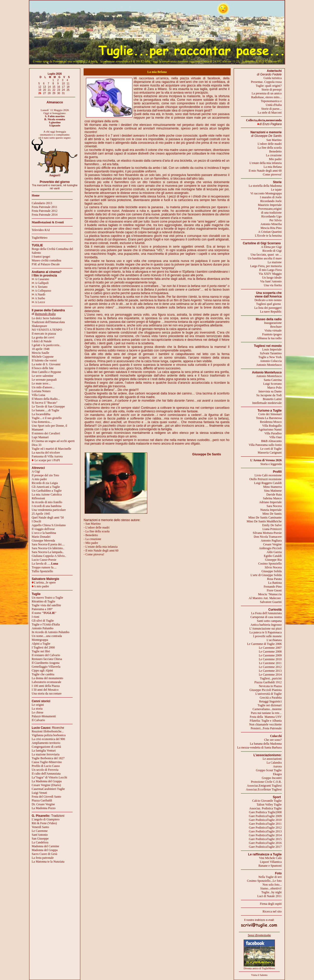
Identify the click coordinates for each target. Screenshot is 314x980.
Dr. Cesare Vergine (43, 804)
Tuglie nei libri (41, 651)
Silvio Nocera (273, 567)
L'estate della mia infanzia (266, 163)
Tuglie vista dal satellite (46, 605)
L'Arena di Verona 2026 (266, 460)
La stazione (275, 262)
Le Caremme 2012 (270, 667)
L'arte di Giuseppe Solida (266, 575)
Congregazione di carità (46, 747)
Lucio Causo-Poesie (44, 560)
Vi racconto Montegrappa (266, 193)
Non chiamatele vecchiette (265, 724)
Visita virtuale (273, 331)
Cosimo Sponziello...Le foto (264, 881)
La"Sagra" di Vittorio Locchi (49, 777)
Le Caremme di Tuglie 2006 (264, 644)
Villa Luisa (38, 395)
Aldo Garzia (274, 552)
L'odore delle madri (270, 144)
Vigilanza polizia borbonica (49, 735)
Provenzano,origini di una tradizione (270, 211)
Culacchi (276, 736)
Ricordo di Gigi (272, 251)
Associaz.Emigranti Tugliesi (264, 786)
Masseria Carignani (270, 453)
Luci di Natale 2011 (269, 896)
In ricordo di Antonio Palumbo (51, 632)
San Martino (274, 140)
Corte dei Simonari (270, 414)
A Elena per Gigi (271, 247)
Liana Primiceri (272, 529)
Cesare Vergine (272, 544)
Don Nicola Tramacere (268, 537)
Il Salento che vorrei (44, 360)
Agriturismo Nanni (270, 430)
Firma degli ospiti (271, 904)
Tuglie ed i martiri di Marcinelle (52, 449)
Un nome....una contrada (47, 636)
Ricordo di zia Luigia (45, 483)
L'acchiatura (274, 640)
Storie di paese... (272, 109)
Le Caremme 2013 (270, 671)
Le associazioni (272, 759)
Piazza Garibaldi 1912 (268, 682)
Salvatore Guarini (271, 602)
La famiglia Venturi (44, 751)
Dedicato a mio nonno (268, 300)
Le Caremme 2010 (270, 659)
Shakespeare (39, 326)
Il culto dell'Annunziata (46, 774)
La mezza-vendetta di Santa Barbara (260, 747)
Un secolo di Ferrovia (45, 770)
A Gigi (36, 471)
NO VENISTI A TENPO (47, 330)
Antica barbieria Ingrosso (266, 625)
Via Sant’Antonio (271, 281)
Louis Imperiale (272, 349)
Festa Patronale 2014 (45, 215)
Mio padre (275, 159)
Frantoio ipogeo (272, 334)
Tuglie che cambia (43, 674)
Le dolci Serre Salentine (47, 318)
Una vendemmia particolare (49, 510)
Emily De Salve (272, 525)
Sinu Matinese (273, 491)
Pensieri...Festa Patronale (266, 728)
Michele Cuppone (43, 357)
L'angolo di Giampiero (46, 819)
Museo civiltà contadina (46, 260)
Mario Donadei (41, 537)
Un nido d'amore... (43, 387)
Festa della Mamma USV (266, 717)
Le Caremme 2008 (270, 652)
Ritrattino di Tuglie (43, 601)
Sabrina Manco (272, 498)
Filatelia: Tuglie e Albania (266, 721)
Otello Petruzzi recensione (266, 479)
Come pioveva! (272, 174)
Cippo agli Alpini (42, 670)
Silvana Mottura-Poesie (267, 533)
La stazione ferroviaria (46, 754)
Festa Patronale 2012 (45, 211)
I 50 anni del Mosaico (45, 690)
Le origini (38, 705)
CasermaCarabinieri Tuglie (48, 789)
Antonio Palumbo (43, 628)
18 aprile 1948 (41, 349)
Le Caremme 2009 (270, 655)
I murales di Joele (271, 197)
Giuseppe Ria (273, 560)
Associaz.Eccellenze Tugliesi (264, 789)
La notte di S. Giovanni (46, 364)
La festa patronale (43, 858)
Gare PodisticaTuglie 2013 (265, 831)
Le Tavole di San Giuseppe (48, 406)
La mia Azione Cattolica (47, 494)
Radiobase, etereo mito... (266, 97)
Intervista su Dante (270, 391)
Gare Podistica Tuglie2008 (265, 812)
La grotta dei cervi (43, 337)
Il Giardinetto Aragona (46, 663)
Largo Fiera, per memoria (266, 266)
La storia (37, 709)
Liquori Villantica (271, 862)
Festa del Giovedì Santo (46, 797)
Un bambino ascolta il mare (265, 258)
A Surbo (38, 298)
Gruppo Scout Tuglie (269, 770)
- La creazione (92, 539)
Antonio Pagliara (271, 541)
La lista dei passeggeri (268, 308)
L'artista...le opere (45, 582)
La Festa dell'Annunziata (266, 613)
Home (36, 195)
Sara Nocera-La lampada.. (48, 552)
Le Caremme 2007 (270, 648)
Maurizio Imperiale (270, 205)
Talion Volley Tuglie (269, 805)
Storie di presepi (272, 90)
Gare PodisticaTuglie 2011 (265, 824)
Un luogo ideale (272, 278)
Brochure (276, 327)
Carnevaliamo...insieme (267, 709)
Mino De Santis (272, 514)
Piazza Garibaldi (42, 800)
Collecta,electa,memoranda (264, 120)
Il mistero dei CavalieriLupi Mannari (46, 435)
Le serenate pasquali (44, 380)
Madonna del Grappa (45, 850)
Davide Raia (274, 494)
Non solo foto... (272, 885)
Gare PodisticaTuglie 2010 (265, 820)
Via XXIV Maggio (270, 274)
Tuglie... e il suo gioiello (47, 418)
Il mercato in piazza (44, 334)
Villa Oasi (275, 437)
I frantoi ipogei (41, 257)
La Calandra (274, 763)
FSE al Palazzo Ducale (46, 264)
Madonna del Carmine (45, 846)
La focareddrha (41, 414)
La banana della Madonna (266, 744)
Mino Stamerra (272, 487)
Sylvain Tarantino (271, 353)
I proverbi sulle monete (267, 636)
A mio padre (39, 479)
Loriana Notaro (41, 391)
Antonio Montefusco (269, 365)
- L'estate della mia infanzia (101, 547)
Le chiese (38, 712)
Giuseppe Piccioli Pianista (266, 690)
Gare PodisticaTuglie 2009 (265, 816)
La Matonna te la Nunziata (48, 862)
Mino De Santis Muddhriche (264, 521)
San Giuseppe (40, 839)
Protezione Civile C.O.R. (266, 782)
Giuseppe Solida (272, 571)
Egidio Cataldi (273, 556)
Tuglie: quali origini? (269, 86)
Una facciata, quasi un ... (266, 255)
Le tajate (276, 190)
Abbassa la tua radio (269, 338)
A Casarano (40, 279)
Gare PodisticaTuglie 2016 (265, 843)
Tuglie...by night (272, 892)
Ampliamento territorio (46, 743)
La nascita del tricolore (46, 453)
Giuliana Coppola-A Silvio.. (49, 556)
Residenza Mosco (271, 422)
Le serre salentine (43, 376)
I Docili (36, 521)
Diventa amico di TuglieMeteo (259, 968)
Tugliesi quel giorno (269, 304)
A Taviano (40, 287)
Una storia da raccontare (47, 693)
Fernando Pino (273, 587)
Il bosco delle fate (43, 368)
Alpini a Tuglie (41, 644)
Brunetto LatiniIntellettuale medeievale (267, 401)
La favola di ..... (45, 564)
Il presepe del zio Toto (45, 475)
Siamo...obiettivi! (271, 888)
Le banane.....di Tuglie (46, 410)
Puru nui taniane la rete (265, 713)
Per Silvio (276, 220)
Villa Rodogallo (272, 426)
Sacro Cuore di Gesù (44, 854)
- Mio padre (91, 543)
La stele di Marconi (270, 113)
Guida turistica (273, 78)
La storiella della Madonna (265, 186)
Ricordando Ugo (272, 216)
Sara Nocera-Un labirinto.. (48, 548)
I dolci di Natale (42, 341)
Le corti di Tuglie (271, 449)
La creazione (274, 155)
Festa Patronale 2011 (44, 207)
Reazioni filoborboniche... (48, 731)
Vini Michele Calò (270, 858)
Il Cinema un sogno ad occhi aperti (53, 441)
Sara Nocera (274, 506)
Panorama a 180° (42, 609)
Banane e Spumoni (270, 866)
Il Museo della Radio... (46, 399)
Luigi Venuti (39, 793)
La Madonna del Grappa (47, 781)
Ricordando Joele (271, 201)
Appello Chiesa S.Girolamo (49, 525)
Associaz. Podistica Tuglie (265, 808)
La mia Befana (273, 167)
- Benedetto (91, 535)
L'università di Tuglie (269, 694)
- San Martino (92, 524)
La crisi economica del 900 (48, 739)
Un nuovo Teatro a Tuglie (47, 598)
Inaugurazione (273, 323)
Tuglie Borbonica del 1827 (48, 758)
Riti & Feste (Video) (44, 823)
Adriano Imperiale (270, 502)
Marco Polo (274, 388)
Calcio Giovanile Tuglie (267, 801)
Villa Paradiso (273, 433)
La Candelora (40, 842)
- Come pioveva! (94, 554)
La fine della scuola (270, 148)
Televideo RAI (42, 230)
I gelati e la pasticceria (46, 345)
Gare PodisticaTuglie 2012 (265, 828)
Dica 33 (37, 445)
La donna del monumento (47, 678)
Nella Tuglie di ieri (270, 877)
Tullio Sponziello (42, 571)
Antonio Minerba (271, 224)
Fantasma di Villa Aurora (47, 456)
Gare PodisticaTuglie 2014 (265, 835)
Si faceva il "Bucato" (45, 403)
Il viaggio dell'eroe (43, 529)
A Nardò (38, 294)
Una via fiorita (273, 285)
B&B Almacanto (271, 441)
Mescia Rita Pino (271, 228)
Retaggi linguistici (270, 701)
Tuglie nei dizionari (270, 705)
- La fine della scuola (97, 531)
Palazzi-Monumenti (44, 716)
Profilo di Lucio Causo (46, 766)
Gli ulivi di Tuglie (43, 621)
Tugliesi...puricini (271, 678)
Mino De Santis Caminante (265, 517)
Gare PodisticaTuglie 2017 (265, 847)
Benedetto (276, 151)
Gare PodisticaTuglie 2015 (265, 839)
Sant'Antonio (40, 835)
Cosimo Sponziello (270, 564)
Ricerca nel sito (272, 911)
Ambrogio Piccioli (270, 548)
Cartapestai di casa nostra (266, 617)
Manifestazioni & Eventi (48, 222)
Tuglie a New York (270, 357)
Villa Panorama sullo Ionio (265, 445)
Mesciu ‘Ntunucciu (270, 594)
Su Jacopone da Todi (269, 395)
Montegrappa (40, 640)
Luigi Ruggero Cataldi (268, 483)
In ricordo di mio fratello (47, 502)
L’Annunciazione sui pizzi (265, 629)
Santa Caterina (273, 380)
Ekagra (277, 774)
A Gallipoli (40, 283)
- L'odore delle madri (97, 527)
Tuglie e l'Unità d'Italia (46, 624)
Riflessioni (38, 498)
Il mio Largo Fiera (270, 270)
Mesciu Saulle (40, 353)
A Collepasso (41, 291)
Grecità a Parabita (271, 698)
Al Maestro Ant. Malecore (265, 598)
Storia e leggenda (271, 464)
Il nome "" (44, 613)
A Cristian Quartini (270, 232)
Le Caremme (40, 831)
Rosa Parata (274, 579)
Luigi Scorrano (272, 384)
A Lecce (38, 302)
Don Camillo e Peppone (46, 372)
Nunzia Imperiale (271, 510)
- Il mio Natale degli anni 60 (101, 550)
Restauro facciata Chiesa (47, 659)
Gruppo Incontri (272, 778)
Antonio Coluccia (271, 361)
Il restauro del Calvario (46, 655)
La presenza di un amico (267, 93)
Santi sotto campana (269, 621)
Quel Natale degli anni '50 (48, 517)
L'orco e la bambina (44, 533)
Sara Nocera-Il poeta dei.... (48, 544)
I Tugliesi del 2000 (43, 647)
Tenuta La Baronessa (269, 418)
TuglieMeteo (40, 238)
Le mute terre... (41, 383)
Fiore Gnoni (274, 590)
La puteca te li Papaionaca (266, 632)
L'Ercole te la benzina (268, 236)
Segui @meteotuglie (259, 935)
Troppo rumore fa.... (44, 567)
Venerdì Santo (40, 827)
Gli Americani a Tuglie (46, 487)
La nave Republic (271, 312)
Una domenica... (42, 422)
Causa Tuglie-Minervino (47, 762)
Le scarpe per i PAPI (47, 460)
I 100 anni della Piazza (46, 686)
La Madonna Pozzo (44, 808)
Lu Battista (275, 583)
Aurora (277, 766)
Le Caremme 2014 (270, 675)
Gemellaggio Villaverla (46, 667)
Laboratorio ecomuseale (47, 682)
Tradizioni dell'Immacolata (48, 322)
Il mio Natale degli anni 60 (265, 171)
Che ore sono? (273, 740)
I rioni (36, 617)
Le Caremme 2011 (270, 663)
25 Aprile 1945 (41, 514)
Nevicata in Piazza (270, 686)
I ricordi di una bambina (47, 506)
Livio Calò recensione (268, 475)
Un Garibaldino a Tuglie (47, 491)
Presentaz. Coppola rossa (266, 82)
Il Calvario (38, 720)
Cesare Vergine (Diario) (46, 785)
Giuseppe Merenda (43, 541)
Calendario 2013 (42, 203)
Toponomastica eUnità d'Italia (271, 103)
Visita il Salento (259, 975)
